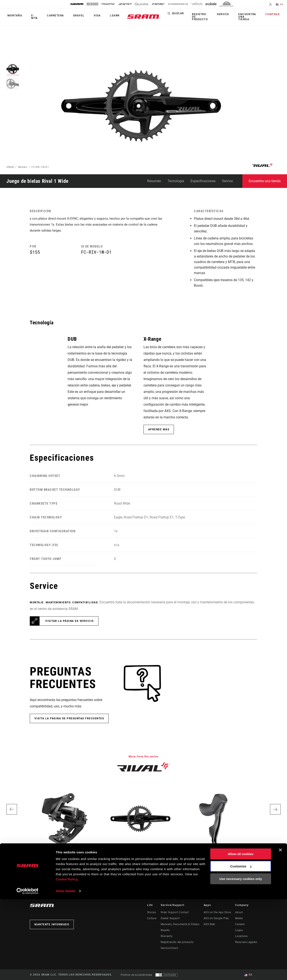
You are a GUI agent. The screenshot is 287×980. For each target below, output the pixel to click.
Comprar (274, 14)
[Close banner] (280, 931)
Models (23, 167)
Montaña (14, 16)
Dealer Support (170, 918)
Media (239, 918)
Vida (89, 16)
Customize (241, 947)
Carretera (51, 16)
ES (281, 5)
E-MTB (32, 17)
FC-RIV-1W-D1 (40, 167)
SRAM (10, 167)
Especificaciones (203, 181)
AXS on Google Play (216, 918)
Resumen (154, 181)
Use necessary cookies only (241, 959)
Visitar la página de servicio (70, 621)
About (239, 912)
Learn (104, 16)
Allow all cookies (241, 935)
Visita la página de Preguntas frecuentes (69, 718)
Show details (66, 972)
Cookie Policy (67, 960)
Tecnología (176, 181)
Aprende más (159, 429)
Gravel (72, 16)
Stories (151, 912)
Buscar (186, 14)
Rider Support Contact (175, 912)
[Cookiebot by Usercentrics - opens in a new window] (28, 972)
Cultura (152, 918)
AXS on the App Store (217, 912)
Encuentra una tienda (250, 17)
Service (228, 14)
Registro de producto (207, 17)
